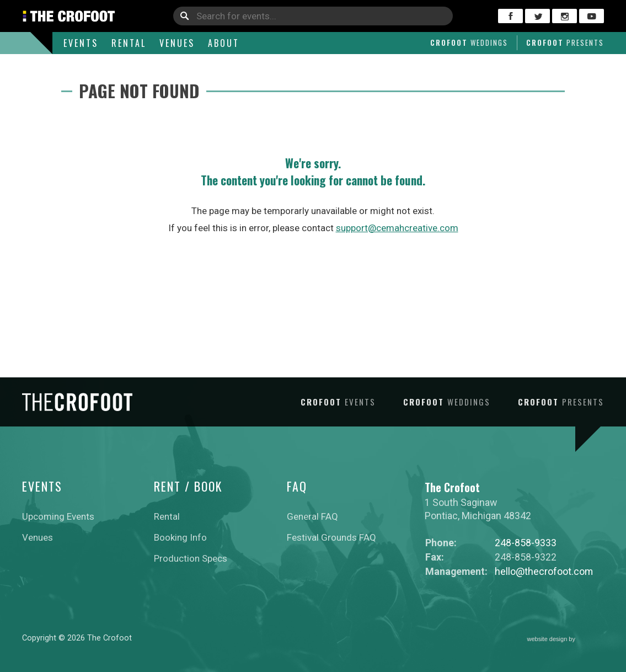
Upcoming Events (58, 516)
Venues (177, 43)
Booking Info (180, 537)
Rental (129, 43)
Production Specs (191, 558)
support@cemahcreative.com (397, 228)
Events (81, 43)
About (224, 43)
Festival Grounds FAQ (331, 537)
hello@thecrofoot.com (544, 571)
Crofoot (469, 42)
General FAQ (312, 516)
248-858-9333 (526, 543)
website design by (566, 639)
